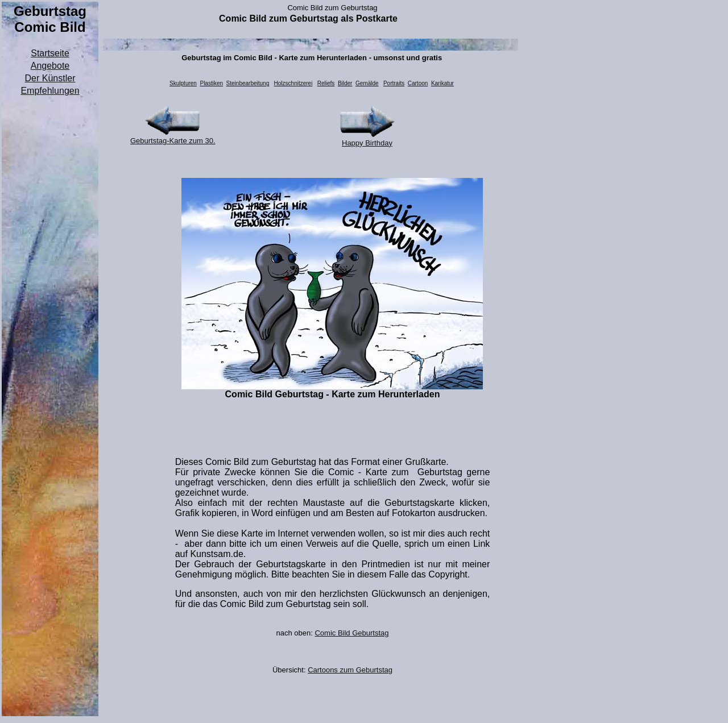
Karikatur (442, 83)
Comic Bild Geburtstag (351, 633)
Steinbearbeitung (248, 83)
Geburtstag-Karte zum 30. (173, 141)
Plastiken (211, 83)
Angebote (50, 66)
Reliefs (326, 83)
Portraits (394, 83)
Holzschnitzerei (293, 83)
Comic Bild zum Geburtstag (332, 8)
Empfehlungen (50, 91)
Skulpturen (183, 83)
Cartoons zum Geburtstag (350, 670)
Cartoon (418, 83)
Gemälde (367, 83)
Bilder (345, 83)
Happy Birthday (367, 143)
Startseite (50, 53)
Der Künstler (50, 78)
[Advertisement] (50, 269)
